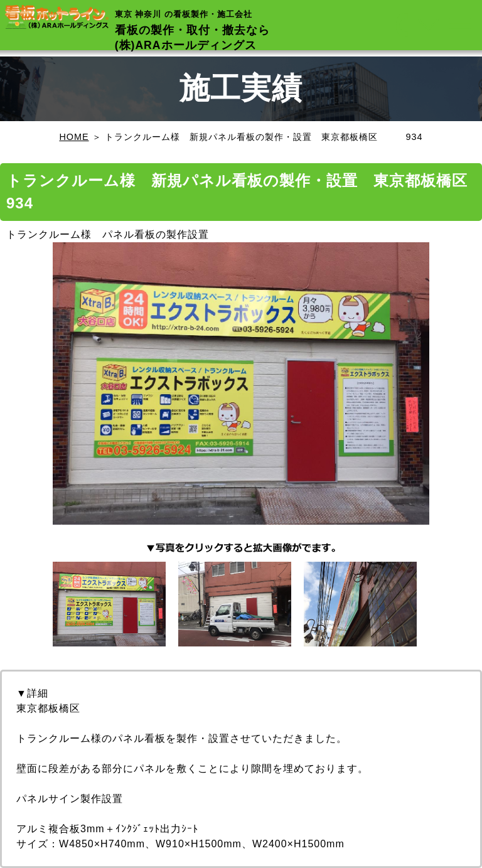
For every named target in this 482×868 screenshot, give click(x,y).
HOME (74, 137)
